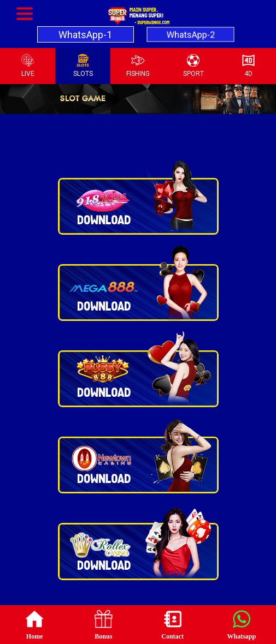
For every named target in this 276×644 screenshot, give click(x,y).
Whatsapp (242, 624)
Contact (172, 624)
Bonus (103, 624)
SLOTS (83, 65)
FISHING (138, 65)
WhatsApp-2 (191, 34)
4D (248, 65)
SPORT (193, 65)
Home (34, 624)
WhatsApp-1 (85, 35)
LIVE (28, 65)
